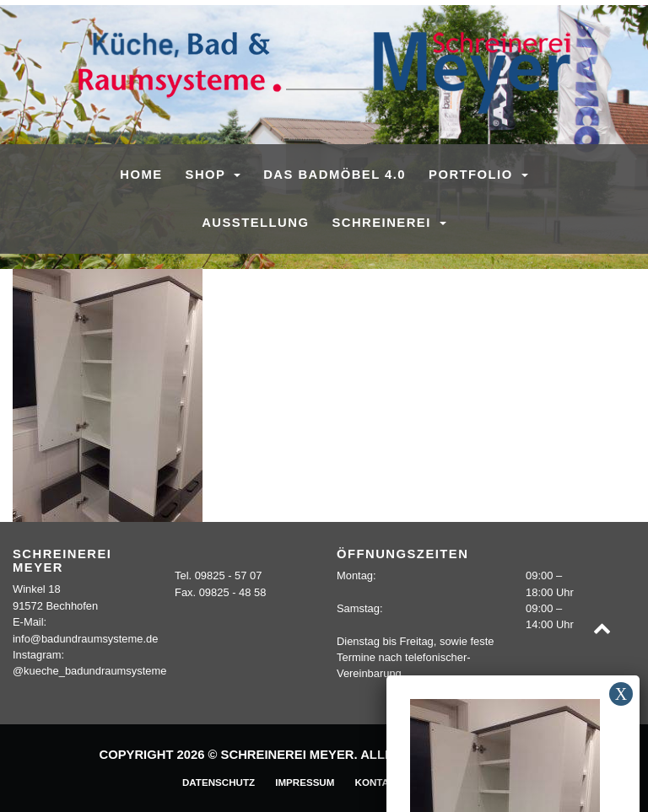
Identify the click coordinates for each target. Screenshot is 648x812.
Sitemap (444, 782)
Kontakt (379, 782)
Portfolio (473, 175)
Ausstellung (255, 223)
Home (141, 175)
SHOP (208, 175)
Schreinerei (383, 223)
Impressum (305, 782)
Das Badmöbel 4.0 (335, 175)
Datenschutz (219, 782)
